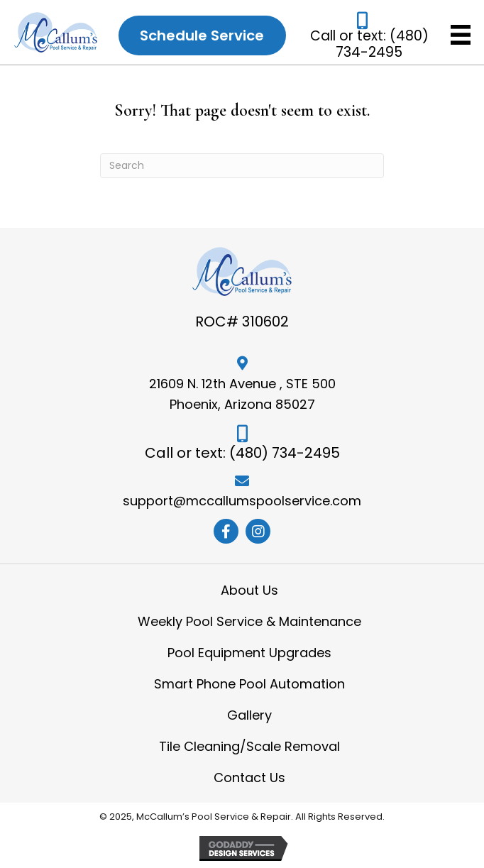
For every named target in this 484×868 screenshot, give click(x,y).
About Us (249, 590)
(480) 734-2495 (382, 44)
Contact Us (249, 778)
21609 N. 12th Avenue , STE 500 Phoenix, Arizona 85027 (242, 394)
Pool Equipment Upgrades (249, 653)
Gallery (249, 715)
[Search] (242, 166)
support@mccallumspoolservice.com (242, 501)
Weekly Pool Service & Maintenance (249, 621)
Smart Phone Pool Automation (249, 684)
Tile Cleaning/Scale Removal (249, 746)
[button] (226, 531)
